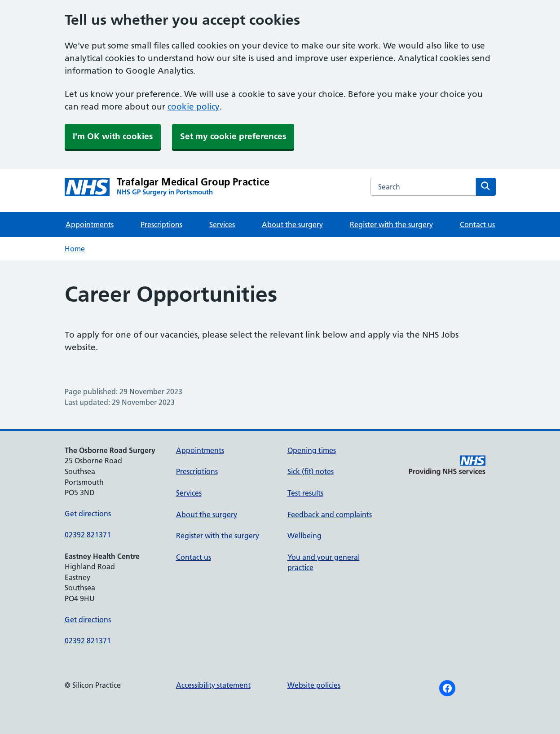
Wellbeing (304, 536)
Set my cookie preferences (233, 136)
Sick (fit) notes (311, 471)
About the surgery (292, 224)
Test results (305, 493)
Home (75, 249)
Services (222, 224)
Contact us (477, 224)
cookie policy (194, 107)
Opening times (312, 450)
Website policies (314, 685)
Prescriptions (161, 224)
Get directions (88, 514)
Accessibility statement (213, 685)
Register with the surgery (391, 224)
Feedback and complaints (330, 514)
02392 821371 (88, 535)
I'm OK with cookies (113, 136)
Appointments (90, 224)
